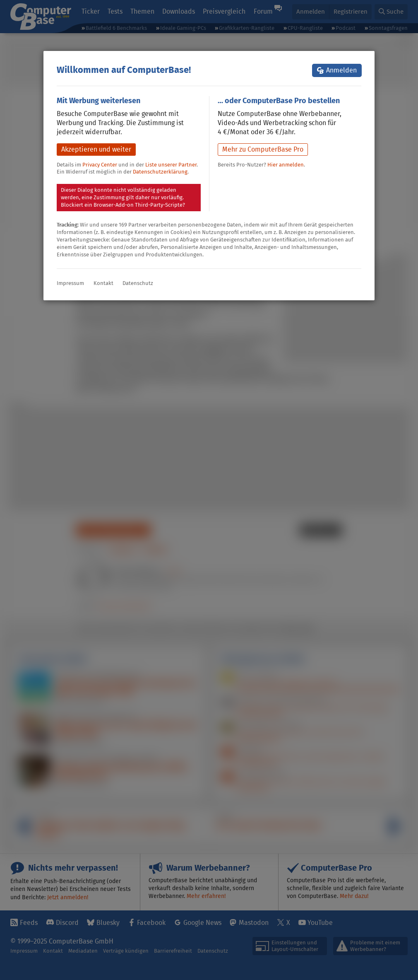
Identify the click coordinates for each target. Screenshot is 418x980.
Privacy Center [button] (100, 165)
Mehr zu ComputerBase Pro (263, 149)
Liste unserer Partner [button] (171, 165)
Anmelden (341, 70)
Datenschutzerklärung (160, 172)
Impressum (70, 283)
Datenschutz (138, 283)
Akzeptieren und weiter (96, 149)
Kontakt (103, 283)
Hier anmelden (286, 165)
